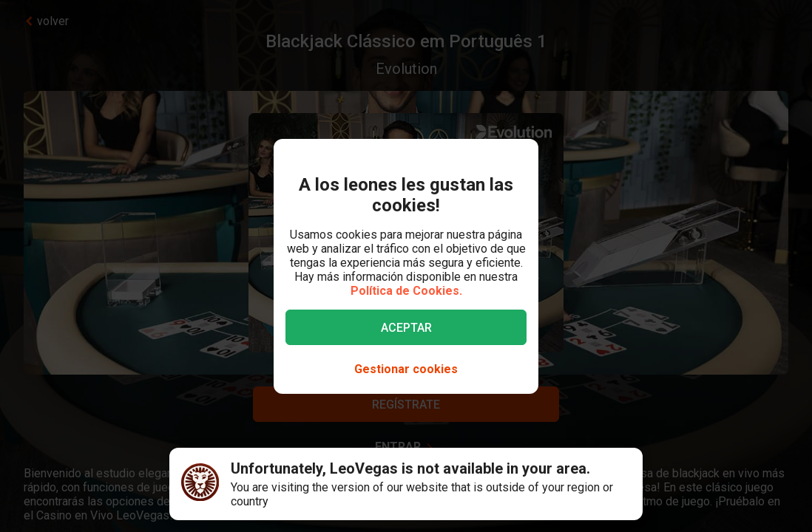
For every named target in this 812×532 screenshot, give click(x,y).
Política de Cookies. (406, 291)
